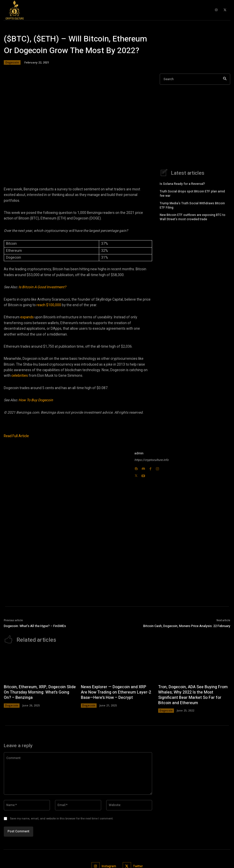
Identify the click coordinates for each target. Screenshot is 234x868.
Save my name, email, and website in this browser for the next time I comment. (62, 818)
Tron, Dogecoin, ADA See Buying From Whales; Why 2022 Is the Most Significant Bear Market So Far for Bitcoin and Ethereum (193, 694)
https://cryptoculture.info (151, 460)
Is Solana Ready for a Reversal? (182, 183)
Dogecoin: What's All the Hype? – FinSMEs (35, 626)
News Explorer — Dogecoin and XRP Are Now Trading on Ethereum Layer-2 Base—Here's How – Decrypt (116, 692)
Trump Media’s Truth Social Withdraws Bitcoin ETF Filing (192, 205)
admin (139, 453)
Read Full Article (16, 436)
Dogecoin (12, 62)
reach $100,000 (49, 305)
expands (27, 317)
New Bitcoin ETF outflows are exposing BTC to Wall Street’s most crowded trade (193, 217)
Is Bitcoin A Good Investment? (42, 287)
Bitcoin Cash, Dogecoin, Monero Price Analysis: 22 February (187, 626)
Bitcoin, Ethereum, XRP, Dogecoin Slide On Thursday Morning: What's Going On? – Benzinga (40, 692)
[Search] (225, 79)
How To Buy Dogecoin (36, 400)
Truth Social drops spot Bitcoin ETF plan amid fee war (192, 193)
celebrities (20, 376)
